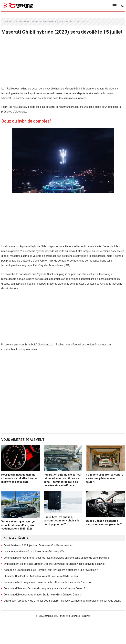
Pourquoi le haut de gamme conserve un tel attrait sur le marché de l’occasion (19, 478)
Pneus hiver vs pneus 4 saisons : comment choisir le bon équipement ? (61, 521)
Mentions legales (70, 616)
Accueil (9, 22)
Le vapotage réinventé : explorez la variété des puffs (34, 551)
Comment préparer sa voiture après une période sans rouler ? (105, 478)
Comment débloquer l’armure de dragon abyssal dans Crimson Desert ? (44, 588)
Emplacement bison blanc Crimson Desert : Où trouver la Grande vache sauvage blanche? (54, 564)
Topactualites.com (48, 616)
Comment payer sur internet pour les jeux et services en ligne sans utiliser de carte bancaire (56, 558)
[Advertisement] (63, 62)
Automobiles (22, 22)
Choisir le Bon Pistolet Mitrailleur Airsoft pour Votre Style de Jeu (41, 576)
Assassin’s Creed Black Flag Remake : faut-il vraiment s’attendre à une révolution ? (51, 570)
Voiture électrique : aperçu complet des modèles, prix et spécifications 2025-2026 (19, 525)
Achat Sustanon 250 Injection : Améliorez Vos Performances (38, 545)
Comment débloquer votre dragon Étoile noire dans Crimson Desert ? (43, 595)
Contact (86, 616)
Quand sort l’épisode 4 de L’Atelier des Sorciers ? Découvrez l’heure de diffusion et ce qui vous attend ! (63, 601)
